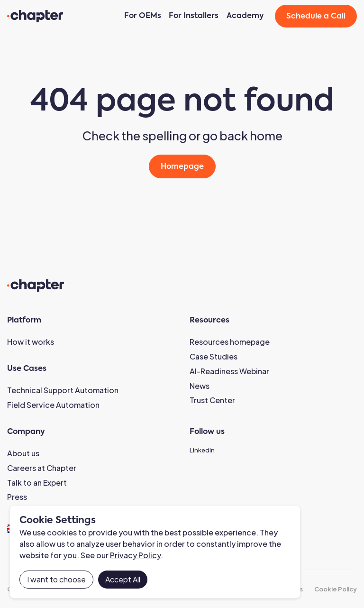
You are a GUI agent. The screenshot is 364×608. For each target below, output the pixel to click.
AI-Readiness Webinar (229, 371)
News (200, 386)
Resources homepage (230, 342)
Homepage (182, 167)
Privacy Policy (135, 555)
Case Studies (214, 356)
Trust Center (212, 400)
